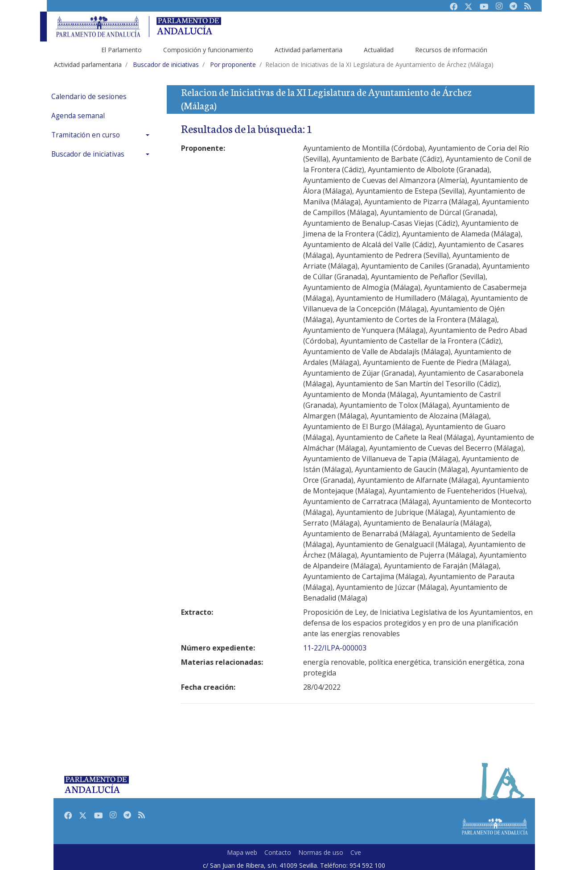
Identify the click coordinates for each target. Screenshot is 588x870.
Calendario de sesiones (89, 97)
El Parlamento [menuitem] (121, 50)
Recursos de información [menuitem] (451, 50)
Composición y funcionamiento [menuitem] (208, 50)
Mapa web (242, 852)
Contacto (278, 852)
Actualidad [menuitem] (379, 50)
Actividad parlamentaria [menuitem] (308, 50)
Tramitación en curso (86, 135)
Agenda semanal (78, 116)
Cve (356, 852)
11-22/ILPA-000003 (335, 648)
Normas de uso (321, 852)
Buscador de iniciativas (88, 154)
